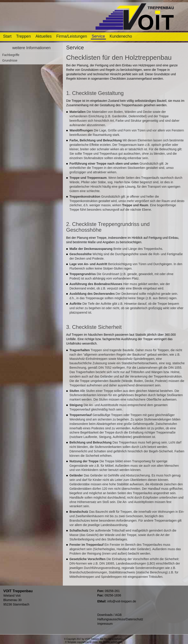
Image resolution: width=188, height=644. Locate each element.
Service (98, 36)
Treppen (23, 36)
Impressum (105, 624)
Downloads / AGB (109, 615)
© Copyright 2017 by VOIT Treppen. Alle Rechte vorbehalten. (94, 639)
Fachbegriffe (11, 55)
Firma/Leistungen (72, 36)
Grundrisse (10, 60)
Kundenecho (121, 36)
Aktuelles (43, 36)
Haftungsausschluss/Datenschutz (120, 619)
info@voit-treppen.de (122, 601)
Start (7, 36)
